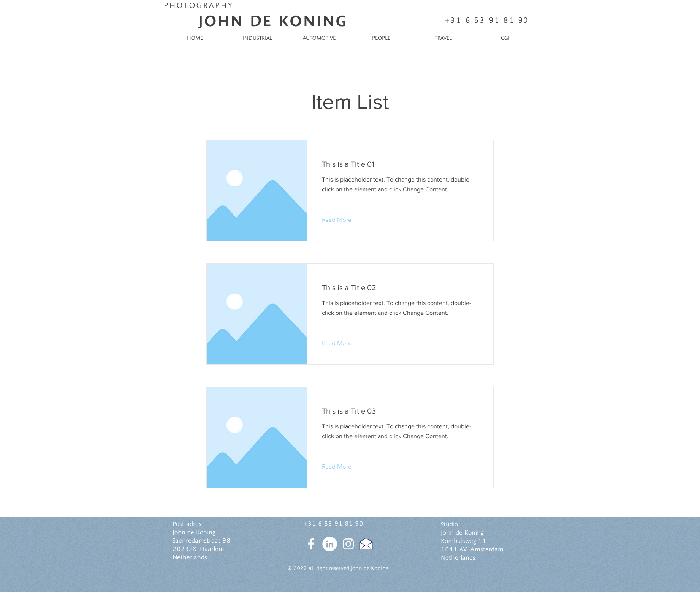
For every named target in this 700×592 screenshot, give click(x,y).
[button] (343, 220)
